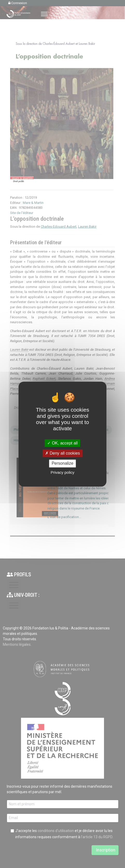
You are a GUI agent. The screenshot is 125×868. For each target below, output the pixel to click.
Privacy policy (63, 472)
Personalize (63, 464)
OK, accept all (62, 443)
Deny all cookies (63, 453)
